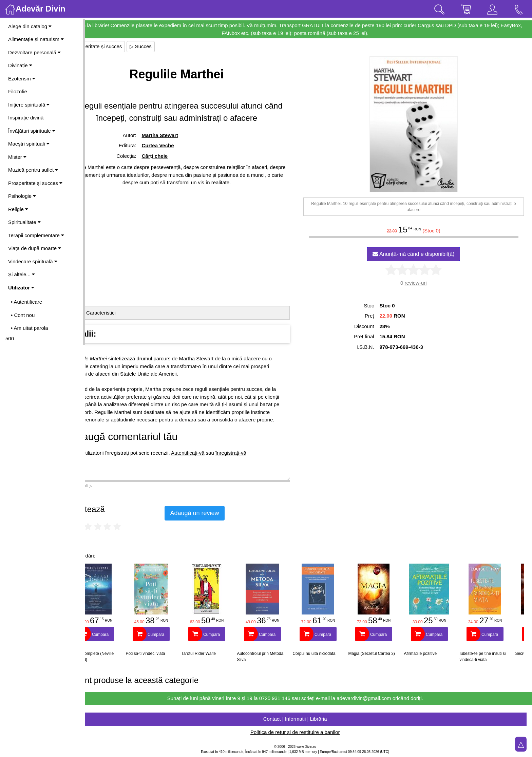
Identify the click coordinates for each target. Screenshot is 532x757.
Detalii (100, 313)
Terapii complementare (36, 235)
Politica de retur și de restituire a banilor (308, 732)
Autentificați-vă (214, 460)
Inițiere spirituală (29, 105)
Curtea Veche (180, 145)
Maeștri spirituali (29, 144)
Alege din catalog (30, 26)
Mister (17, 157)
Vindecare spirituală (33, 261)
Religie (18, 209)
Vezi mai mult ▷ (104, 486)
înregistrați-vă (258, 460)
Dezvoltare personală (34, 52)
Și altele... (22, 274)
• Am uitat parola (29, 328)
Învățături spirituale (32, 131)
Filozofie (18, 91)
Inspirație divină (26, 118)
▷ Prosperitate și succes (121, 46)
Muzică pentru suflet (33, 170)
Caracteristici (128, 313)
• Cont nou (23, 315)
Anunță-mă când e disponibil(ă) (420, 254)
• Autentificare (26, 302)
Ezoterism (22, 79)
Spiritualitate (24, 222)
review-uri (422, 283)
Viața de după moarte (35, 248)
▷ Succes (167, 46)
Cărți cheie (177, 156)
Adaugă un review (221, 513)
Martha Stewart (182, 135)
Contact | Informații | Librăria (308, 719)
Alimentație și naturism (36, 39)
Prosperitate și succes (35, 183)
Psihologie (22, 196)
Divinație (20, 65)
